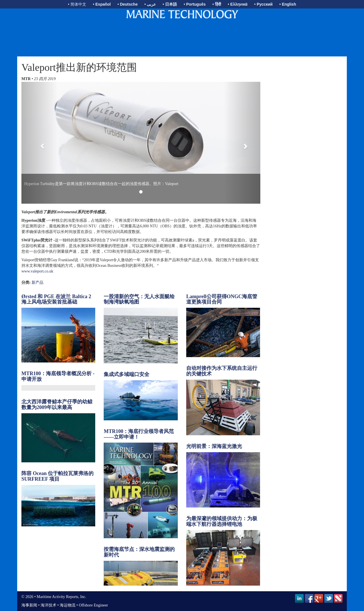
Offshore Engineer (94, 605)
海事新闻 (29, 605)
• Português (195, 4)
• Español (102, 4)
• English (288, 4)
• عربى (150, 4)
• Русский (263, 4)
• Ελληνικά (238, 4)
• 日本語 (170, 4)
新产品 (37, 283)
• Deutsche (128, 4)
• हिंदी (217, 4)
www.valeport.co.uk (37, 271)
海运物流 (68, 605)
